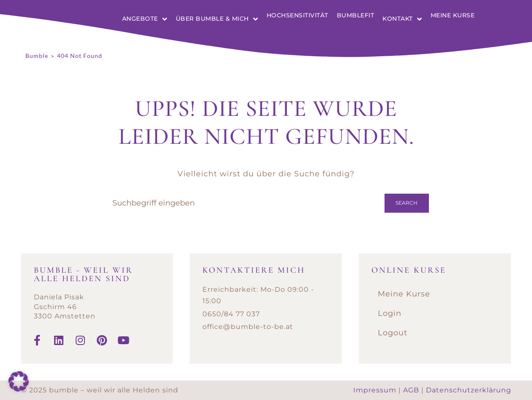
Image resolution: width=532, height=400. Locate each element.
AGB (411, 390)
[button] (19, 381)
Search (407, 203)
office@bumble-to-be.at (248, 327)
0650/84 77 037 (231, 314)
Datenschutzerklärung (469, 390)
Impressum (375, 390)
